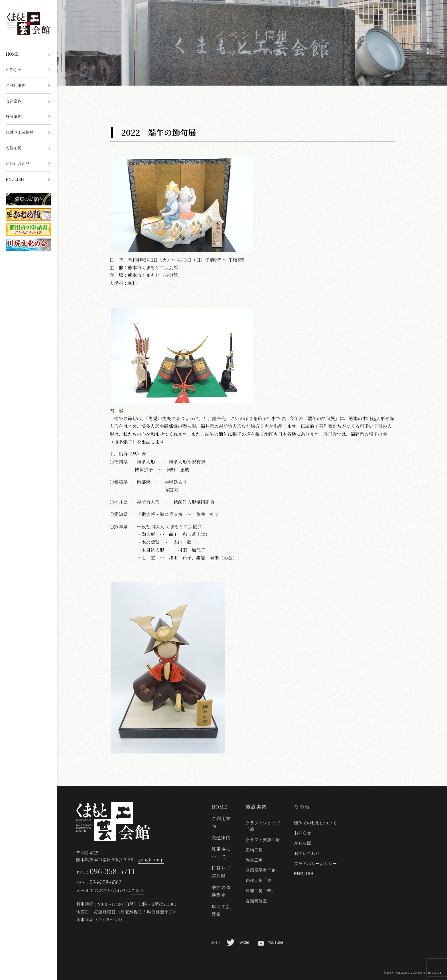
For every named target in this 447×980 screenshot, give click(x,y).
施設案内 (14, 116)
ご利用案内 (16, 85)
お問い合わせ (18, 163)
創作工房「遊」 (261, 880)
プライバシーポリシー (316, 864)
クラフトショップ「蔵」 (263, 826)
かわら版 (303, 843)
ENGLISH (15, 179)
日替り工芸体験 (20, 132)
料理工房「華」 (261, 891)
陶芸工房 (254, 860)
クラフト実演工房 (263, 840)
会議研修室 (256, 901)
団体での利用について (316, 823)
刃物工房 (14, 148)
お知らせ (14, 70)
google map (151, 859)
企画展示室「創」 (263, 870)
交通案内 (14, 101)
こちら (137, 890)
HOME (12, 54)
